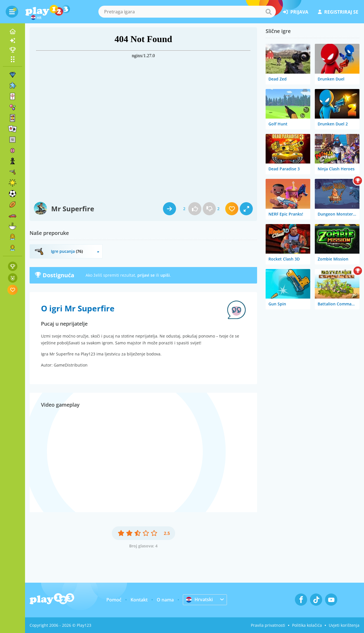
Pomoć (114, 600)
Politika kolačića (307, 625)
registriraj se (338, 12)
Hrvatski (199, 599)
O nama (165, 600)
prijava (296, 12)
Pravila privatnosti (268, 625)
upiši (165, 275)
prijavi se (146, 275)
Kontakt (139, 600)
